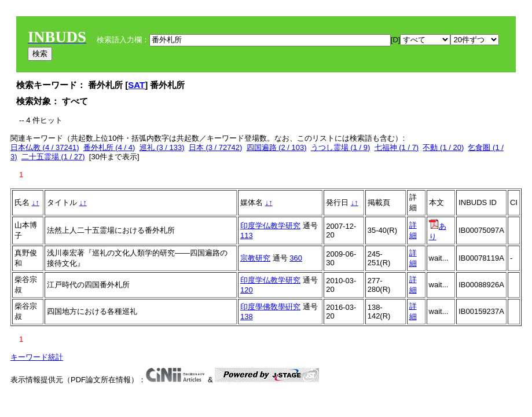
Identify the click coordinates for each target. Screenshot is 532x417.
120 (247, 290)
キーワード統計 (37, 357)
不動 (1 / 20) (443, 147)
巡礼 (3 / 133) (162, 147)
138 (247, 317)
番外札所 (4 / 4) (109, 147)
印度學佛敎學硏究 (270, 307)
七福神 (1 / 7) (397, 147)
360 (296, 258)
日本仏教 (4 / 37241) (45, 147)
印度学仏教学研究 (270, 226)
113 (247, 235)
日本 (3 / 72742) (216, 147)
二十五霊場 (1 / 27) (53, 157)
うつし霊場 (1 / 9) (341, 147)
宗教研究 (255, 258)
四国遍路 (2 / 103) (277, 147)
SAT (136, 85)
